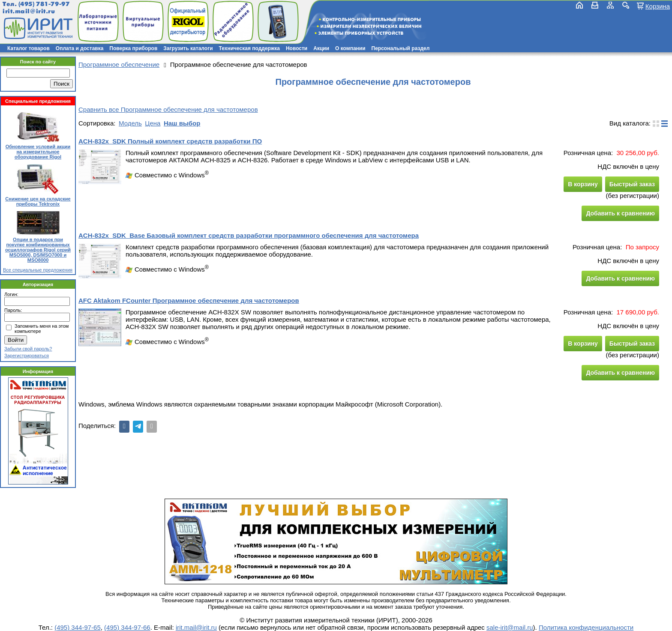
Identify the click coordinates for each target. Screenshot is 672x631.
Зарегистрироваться (27, 356)
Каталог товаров (28, 48)
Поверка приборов (133, 48)
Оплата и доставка (80, 48)
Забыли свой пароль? (28, 349)
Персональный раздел (401, 48)
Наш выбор (182, 123)
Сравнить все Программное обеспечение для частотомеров (168, 109)
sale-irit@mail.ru (510, 627)
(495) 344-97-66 (127, 627)
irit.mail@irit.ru (29, 11)
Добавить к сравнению (620, 213)
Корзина (658, 6)
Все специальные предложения (38, 270)
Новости (297, 48)
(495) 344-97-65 (78, 627)
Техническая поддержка (249, 48)
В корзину (583, 184)
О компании (350, 48)
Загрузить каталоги (188, 48)
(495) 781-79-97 (44, 4)
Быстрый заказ (632, 184)
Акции (321, 48)
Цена (153, 123)
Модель (130, 123)
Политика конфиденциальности (586, 627)
